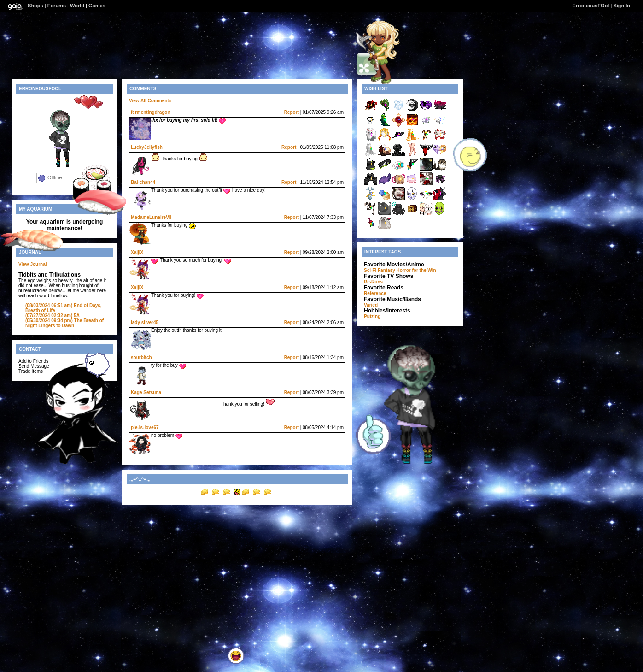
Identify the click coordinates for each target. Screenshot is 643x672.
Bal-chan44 (143, 182)
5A (53, 315)
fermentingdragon (151, 112)
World (77, 6)
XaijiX (137, 252)
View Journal (33, 264)
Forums (57, 6)
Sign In (622, 6)
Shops (35, 6)
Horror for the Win (416, 270)
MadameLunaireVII (151, 217)
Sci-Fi (370, 270)
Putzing (372, 316)
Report (292, 112)
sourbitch (141, 357)
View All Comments (150, 101)
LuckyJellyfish (147, 147)
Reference (375, 293)
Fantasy (386, 270)
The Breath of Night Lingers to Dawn (64, 323)
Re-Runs (373, 282)
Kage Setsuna (146, 392)
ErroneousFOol (590, 6)
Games (97, 6)
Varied (371, 305)
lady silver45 (145, 322)
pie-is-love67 (145, 427)
